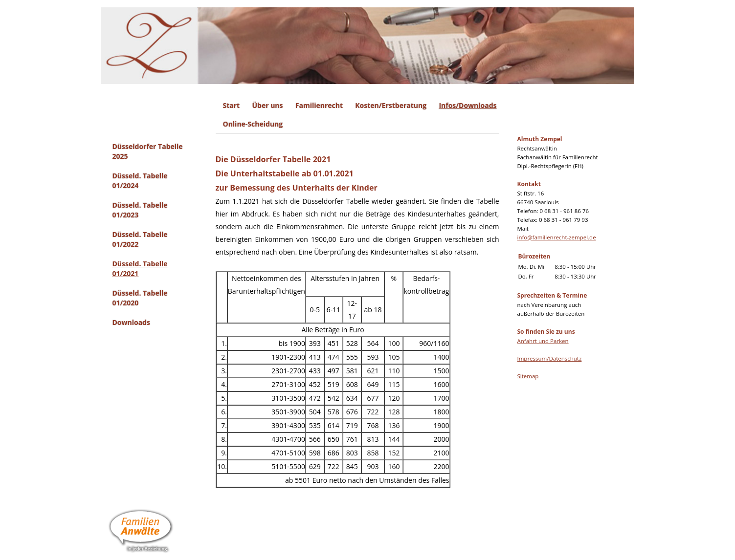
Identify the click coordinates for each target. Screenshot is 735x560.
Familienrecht (319, 105)
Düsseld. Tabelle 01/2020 (140, 298)
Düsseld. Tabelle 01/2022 (140, 239)
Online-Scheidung (253, 124)
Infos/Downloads (468, 105)
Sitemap (528, 376)
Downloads (131, 322)
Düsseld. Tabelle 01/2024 (140, 181)
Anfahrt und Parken (543, 341)
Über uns (267, 105)
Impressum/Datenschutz (550, 358)
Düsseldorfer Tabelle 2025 (148, 151)
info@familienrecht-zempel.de (557, 237)
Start (232, 105)
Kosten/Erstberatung (391, 105)
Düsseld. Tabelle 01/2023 (140, 210)
